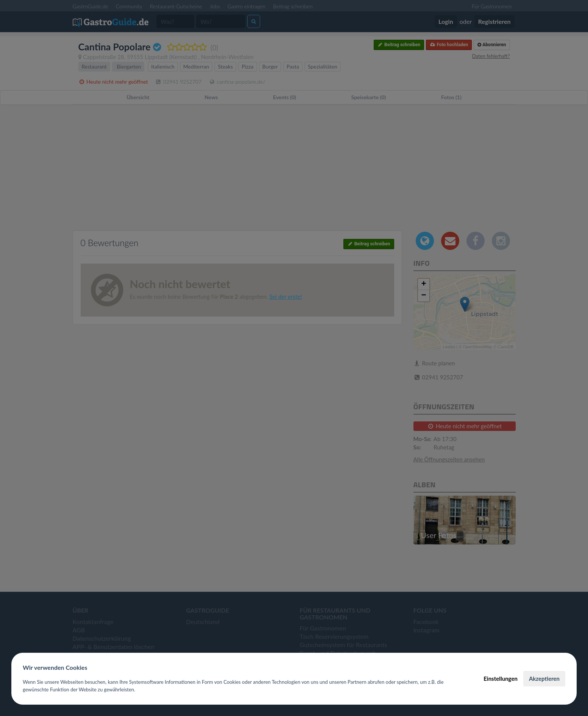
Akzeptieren (544, 679)
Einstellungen (501, 679)
